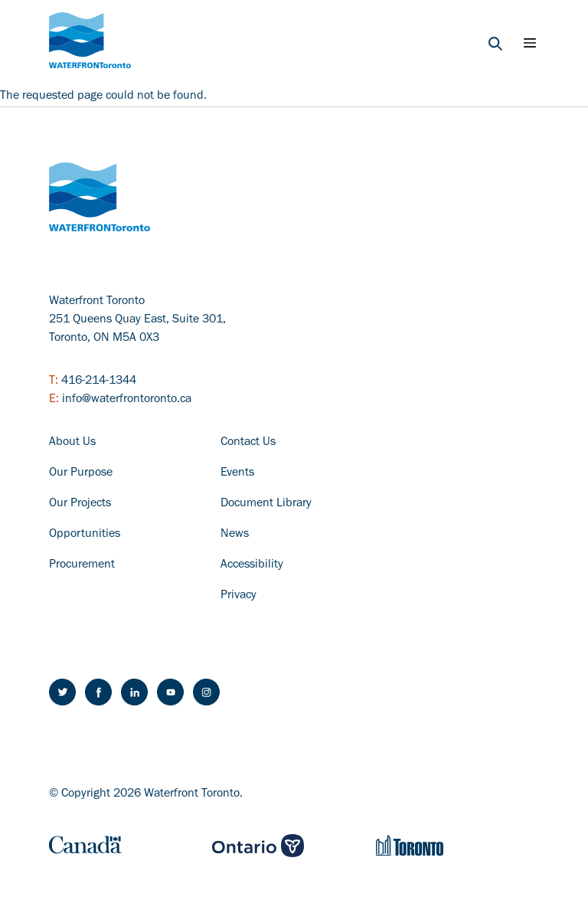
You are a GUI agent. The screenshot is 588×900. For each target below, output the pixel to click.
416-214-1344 (99, 381)
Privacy (238, 596)
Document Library (266, 504)
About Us (72, 443)
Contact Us (248, 443)
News (235, 535)
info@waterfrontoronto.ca (127, 400)
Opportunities (85, 535)
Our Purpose (81, 473)
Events (237, 473)
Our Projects (80, 504)
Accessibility (252, 565)
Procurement (82, 565)
